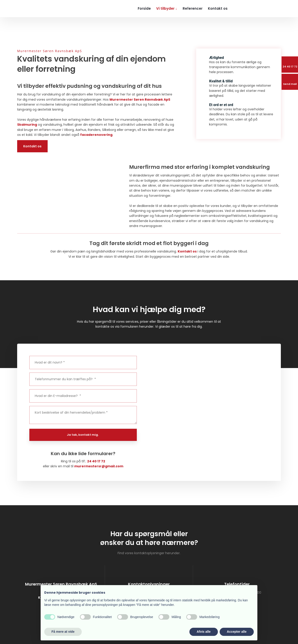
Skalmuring (27, 125)
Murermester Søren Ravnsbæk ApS (140, 100)
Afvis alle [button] (204, 632)
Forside (144, 8)
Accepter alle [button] (237, 632)
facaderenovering (96, 135)
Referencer (193, 8)
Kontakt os (218, 8)
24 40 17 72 (96, 461)
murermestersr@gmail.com (99, 466)
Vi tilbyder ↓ (167, 8)
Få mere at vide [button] (63, 632)
